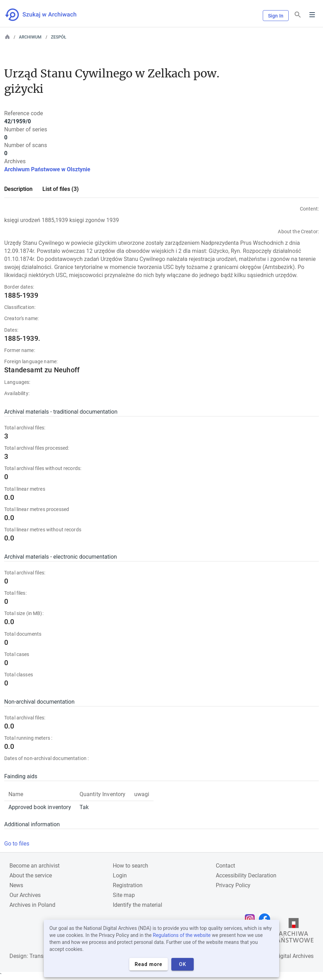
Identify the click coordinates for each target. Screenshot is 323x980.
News (16, 885)
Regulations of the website (182, 935)
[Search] (298, 15)
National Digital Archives (283, 956)
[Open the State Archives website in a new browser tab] (294, 932)
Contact (225, 866)
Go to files (17, 844)
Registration (128, 885)
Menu (312, 15)
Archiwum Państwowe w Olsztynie (47, 169)
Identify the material (138, 905)
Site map (124, 895)
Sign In (276, 16)
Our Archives (25, 895)
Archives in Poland (32, 905)
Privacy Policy (233, 885)
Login (120, 875)
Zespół (59, 37)
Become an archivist (35, 866)
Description (18, 189)
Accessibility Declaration (246, 875)
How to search (130, 866)
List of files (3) (61, 189)
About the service (31, 875)
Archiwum (30, 37)
